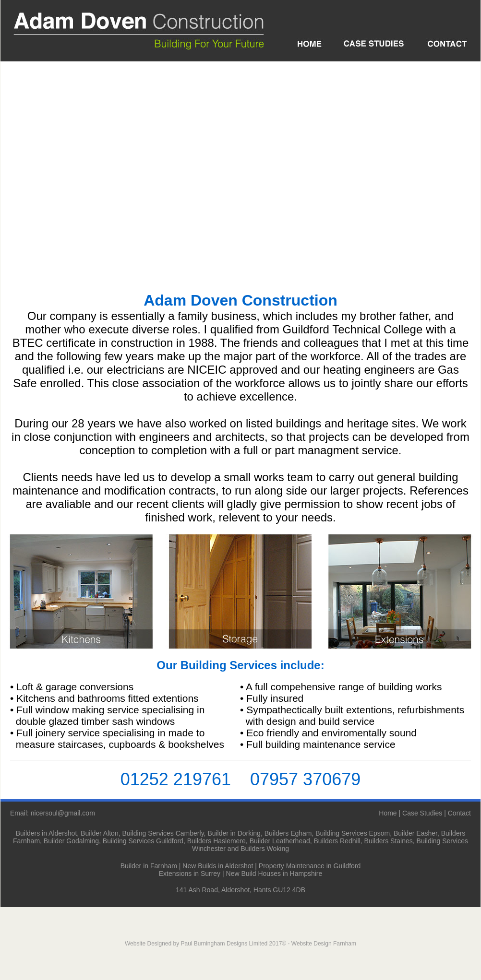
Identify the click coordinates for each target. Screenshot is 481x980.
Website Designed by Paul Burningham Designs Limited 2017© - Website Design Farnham (240, 944)
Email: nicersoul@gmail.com (53, 813)
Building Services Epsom (353, 833)
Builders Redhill (337, 841)
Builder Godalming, (72, 841)
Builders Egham (288, 833)
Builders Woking (265, 849)
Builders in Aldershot (47, 833)
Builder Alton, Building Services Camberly (142, 833)
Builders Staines (389, 841)
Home (388, 813)
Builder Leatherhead (280, 841)
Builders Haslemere (216, 841)
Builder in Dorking (234, 833)
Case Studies (422, 813)
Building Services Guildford (143, 841)
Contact (459, 813)
